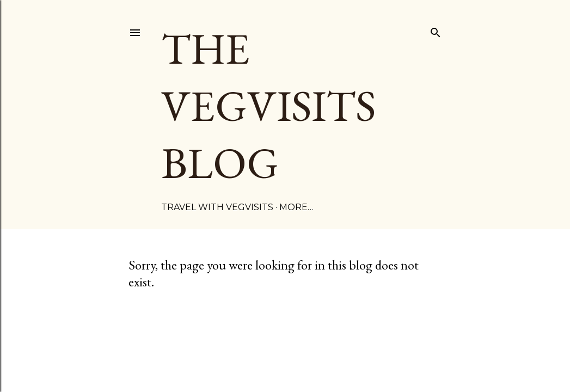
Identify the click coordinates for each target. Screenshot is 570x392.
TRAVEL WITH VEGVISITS (217, 207)
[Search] (436, 31)
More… (296, 207)
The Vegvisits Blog (268, 105)
